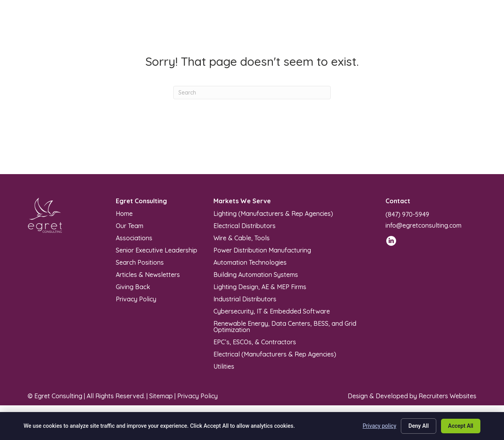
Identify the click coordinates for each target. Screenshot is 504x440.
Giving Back (133, 286)
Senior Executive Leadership (157, 250)
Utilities (224, 366)
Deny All (419, 426)
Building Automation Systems (256, 274)
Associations (134, 238)
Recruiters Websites (447, 396)
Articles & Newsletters (148, 274)
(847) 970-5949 (407, 214)
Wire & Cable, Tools (242, 238)
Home (124, 213)
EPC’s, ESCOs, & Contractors (255, 342)
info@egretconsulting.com (423, 225)
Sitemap (161, 396)
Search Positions (140, 262)
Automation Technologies (250, 262)
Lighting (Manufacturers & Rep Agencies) (273, 213)
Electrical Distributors (245, 225)
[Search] (252, 93)
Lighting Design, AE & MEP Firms (260, 286)
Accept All (461, 426)
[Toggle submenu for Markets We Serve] (232, 24)
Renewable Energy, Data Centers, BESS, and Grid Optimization (285, 326)
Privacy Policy (136, 299)
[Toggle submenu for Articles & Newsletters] (328, 24)
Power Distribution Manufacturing (262, 250)
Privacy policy (379, 426)
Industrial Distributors (245, 299)
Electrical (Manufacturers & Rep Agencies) (275, 354)
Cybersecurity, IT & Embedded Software (272, 311)
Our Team (130, 225)
